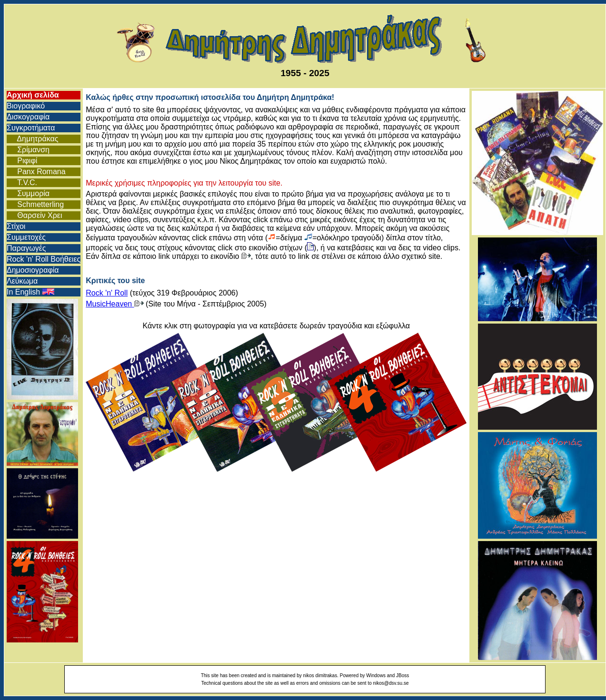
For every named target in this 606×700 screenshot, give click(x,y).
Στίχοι (16, 226)
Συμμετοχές (26, 237)
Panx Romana (36, 172)
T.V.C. (22, 182)
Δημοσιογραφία (33, 270)
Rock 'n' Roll (107, 293)
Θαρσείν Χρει (35, 215)
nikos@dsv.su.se (391, 683)
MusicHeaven (114, 304)
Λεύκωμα (22, 281)
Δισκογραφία (28, 117)
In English (30, 292)
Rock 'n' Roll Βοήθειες (44, 259)
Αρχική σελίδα (33, 95)
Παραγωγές (26, 248)
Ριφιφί (22, 161)
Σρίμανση (28, 150)
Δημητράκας (32, 139)
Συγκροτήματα (31, 128)
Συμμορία (28, 193)
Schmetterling (35, 204)
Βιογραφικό (26, 106)
